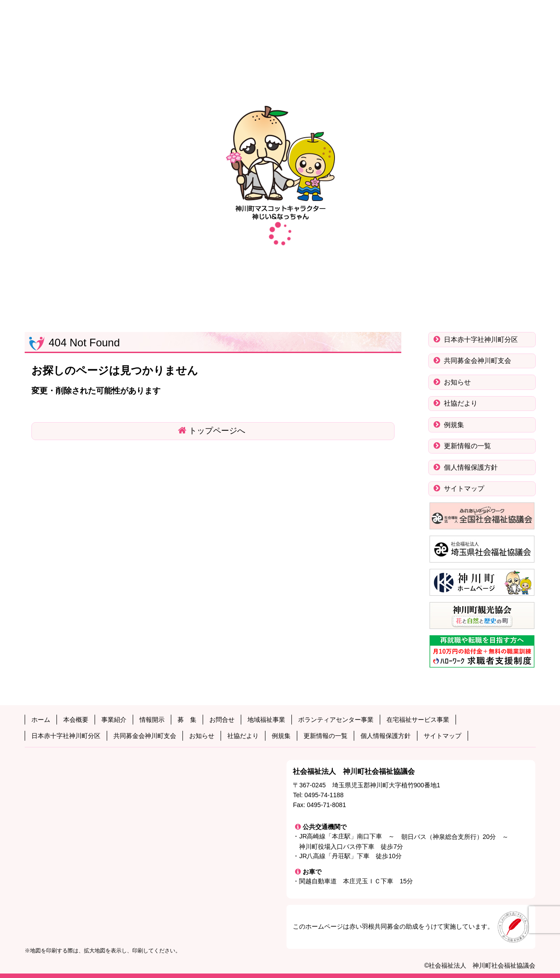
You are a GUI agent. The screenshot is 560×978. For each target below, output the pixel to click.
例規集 (453, 425)
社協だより (460, 403)
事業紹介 (114, 720)
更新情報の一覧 (467, 446)
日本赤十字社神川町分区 (480, 339)
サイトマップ (463, 488)
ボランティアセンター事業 (336, 720)
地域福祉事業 (266, 720)
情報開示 (152, 720)
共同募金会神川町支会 (477, 360)
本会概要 (76, 720)
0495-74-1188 (324, 795)
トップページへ (217, 431)
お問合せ (222, 720)
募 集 (187, 720)
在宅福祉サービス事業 (418, 720)
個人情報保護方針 (470, 467)
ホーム (41, 720)
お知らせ (456, 382)
